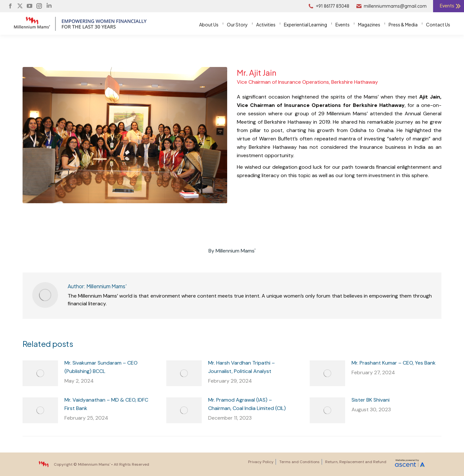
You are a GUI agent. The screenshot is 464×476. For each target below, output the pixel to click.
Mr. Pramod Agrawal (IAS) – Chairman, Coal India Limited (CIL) (247, 404)
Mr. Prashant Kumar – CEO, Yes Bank (394, 363)
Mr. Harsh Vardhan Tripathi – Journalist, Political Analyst (242, 367)
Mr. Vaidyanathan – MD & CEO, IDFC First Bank (106, 404)
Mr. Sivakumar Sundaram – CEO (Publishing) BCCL (101, 367)
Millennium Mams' (94, 464)
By (232, 251)
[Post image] (40, 373)
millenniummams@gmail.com (391, 6)
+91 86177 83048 (329, 6)
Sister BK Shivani (371, 400)
